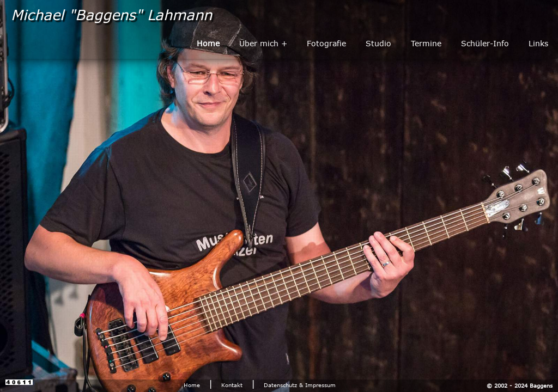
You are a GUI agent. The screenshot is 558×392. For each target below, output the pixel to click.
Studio (378, 43)
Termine (426, 43)
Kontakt (232, 385)
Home (192, 385)
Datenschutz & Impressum (300, 385)
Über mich (259, 43)
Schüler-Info (485, 43)
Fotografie (326, 43)
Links (538, 43)
